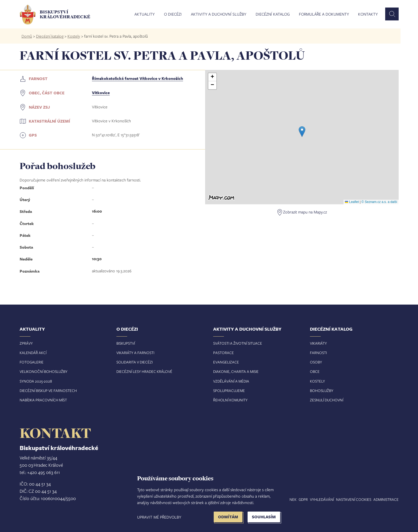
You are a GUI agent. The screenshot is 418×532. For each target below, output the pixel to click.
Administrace (386, 499)
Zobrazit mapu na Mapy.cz (305, 212)
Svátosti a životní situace (238, 343)
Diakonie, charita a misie (236, 371)
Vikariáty (318, 343)
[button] (302, 132)
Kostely (74, 36)
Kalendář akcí (33, 353)
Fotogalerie (32, 362)
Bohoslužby (322, 390)
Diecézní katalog (273, 14)
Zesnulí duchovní (327, 400)
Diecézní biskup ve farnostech (48, 390)
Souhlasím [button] (264, 517)
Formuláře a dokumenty (324, 14)
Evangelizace (226, 362)
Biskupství (126, 343)
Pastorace (224, 353)
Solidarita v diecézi (135, 362)
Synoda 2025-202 (35, 381)
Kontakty (368, 14)
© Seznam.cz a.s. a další (379, 202)
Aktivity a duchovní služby (219, 14)
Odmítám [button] (228, 517)
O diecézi (173, 14)
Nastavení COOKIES (354, 499)
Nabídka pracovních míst (43, 400)
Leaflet (352, 202)
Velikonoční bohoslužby (44, 371)
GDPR (303, 499)
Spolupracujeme (229, 390)
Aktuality (144, 14)
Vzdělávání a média (231, 381)
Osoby (316, 362)
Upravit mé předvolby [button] (159, 517)
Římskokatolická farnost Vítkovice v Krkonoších (137, 78)
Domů (27, 36)
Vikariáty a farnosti (135, 353)
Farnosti (318, 353)
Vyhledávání (322, 499)
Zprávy (26, 343)
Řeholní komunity (230, 400)
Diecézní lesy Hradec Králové (144, 371)
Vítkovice (101, 93)
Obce (315, 371)
